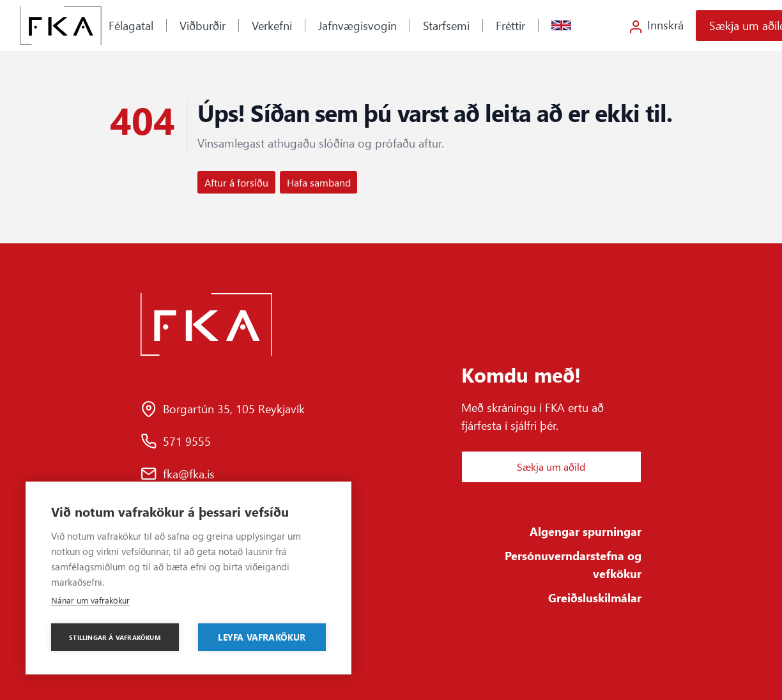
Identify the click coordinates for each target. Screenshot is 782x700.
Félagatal (131, 25)
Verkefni (272, 25)
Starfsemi (446, 25)
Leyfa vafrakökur (262, 637)
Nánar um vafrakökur (90, 600)
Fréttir (510, 25)
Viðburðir (203, 25)
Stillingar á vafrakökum (115, 637)
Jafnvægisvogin (357, 25)
